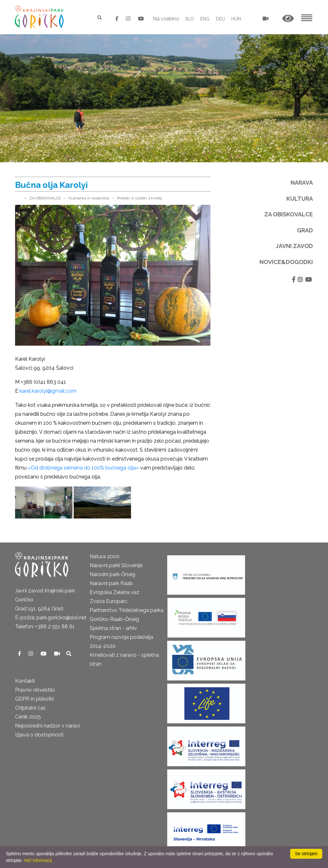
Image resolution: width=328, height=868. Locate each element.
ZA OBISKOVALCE (45, 198)
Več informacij (38, 860)
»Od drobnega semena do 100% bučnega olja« (83, 468)
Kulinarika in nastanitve (89, 198)
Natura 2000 (105, 556)
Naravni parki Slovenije (116, 565)
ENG (205, 19)
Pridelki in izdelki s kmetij (139, 198)
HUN (236, 19)
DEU (220, 19)
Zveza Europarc (109, 601)
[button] (288, 19)
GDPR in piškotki (34, 699)
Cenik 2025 (28, 717)
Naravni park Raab (111, 583)
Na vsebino (166, 19)
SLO (189, 19)
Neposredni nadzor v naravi (47, 726)
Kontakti (25, 681)
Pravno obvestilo (35, 690)
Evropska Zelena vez (115, 592)
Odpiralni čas (30, 708)
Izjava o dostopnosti (39, 735)
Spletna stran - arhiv (113, 628)
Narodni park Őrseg (112, 574)
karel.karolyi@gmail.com (48, 391)
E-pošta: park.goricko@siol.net (51, 618)
